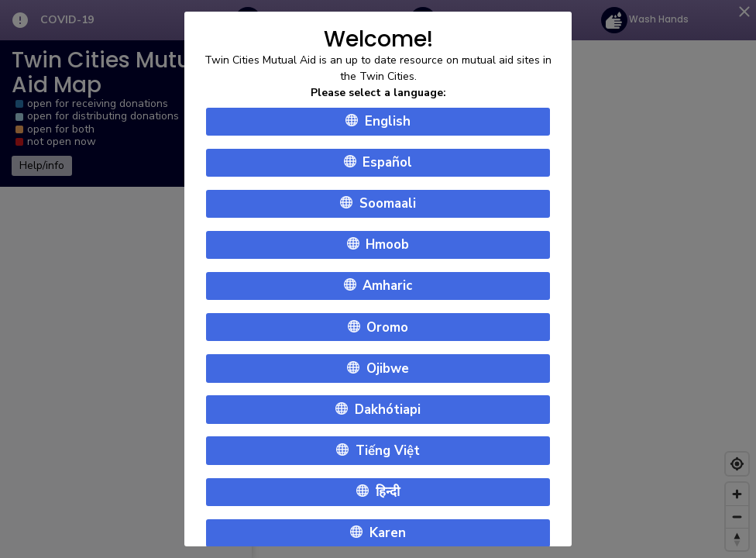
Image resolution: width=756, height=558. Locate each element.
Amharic (378, 286)
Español (378, 162)
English (378, 121)
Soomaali (378, 203)
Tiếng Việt (378, 451)
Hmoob (378, 245)
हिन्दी (378, 492)
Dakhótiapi (378, 410)
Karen (378, 533)
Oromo (378, 327)
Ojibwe (378, 369)
